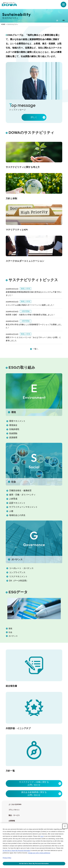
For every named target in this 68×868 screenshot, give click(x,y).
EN (64, 20)
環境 (13, 412)
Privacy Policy (7, 858)
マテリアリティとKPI (17, 230)
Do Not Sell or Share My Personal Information (16, 851)
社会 (13, 482)
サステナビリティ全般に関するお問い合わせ (34, 783)
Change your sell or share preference (39, 853)
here (42, 836)
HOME (3, 24)
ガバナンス (17, 559)
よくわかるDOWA (15, 804)
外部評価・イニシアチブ (18, 728)
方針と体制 (11, 198)
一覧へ (35, 349)
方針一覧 (10, 771)
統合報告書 (11, 686)
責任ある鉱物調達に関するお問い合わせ (34, 794)
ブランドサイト (14, 810)
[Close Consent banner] (65, 826)
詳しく (34, 117)
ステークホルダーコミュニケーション (25, 261)
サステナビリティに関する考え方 (23, 167)
